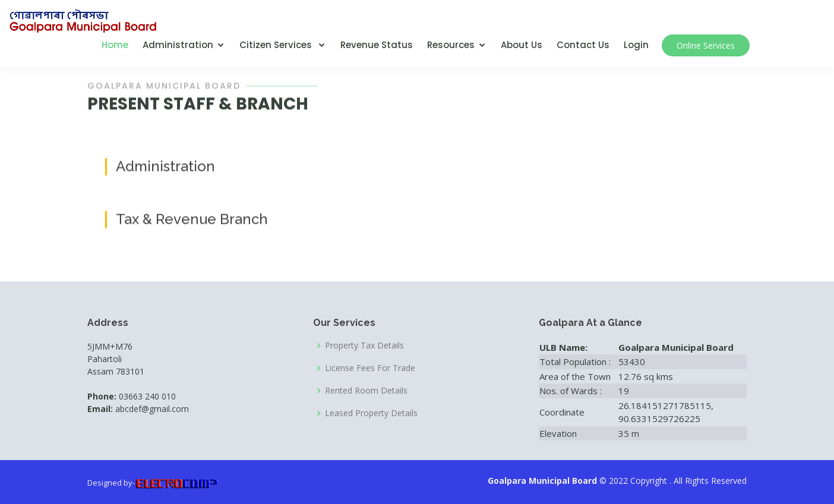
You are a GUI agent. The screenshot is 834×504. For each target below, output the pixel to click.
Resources (451, 45)
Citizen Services (277, 45)
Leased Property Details (371, 413)
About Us (522, 45)
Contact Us (583, 45)
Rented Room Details (366, 391)
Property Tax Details (364, 345)
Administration (178, 45)
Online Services (706, 45)
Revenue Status (377, 45)
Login (636, 45)
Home (115, 45)
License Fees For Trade (370, 368)
